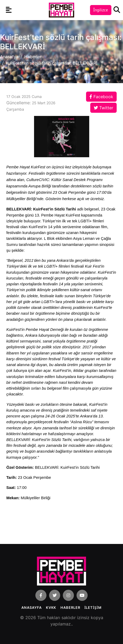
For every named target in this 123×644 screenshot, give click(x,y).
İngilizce (101, 10)
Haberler (33, 57)
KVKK (51, 607)
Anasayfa (31, 607)
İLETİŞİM (93, 607)
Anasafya (9, 57)
